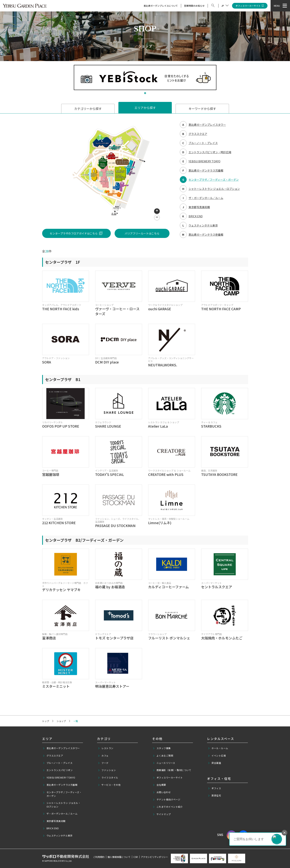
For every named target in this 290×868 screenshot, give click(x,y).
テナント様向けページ (167, 799)
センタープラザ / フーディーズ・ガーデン (62, 794)
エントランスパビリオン (58, 770)
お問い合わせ (162, 792)
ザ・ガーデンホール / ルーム (60, 814)
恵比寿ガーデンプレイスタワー (61, 748)
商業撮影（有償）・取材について (172, 770)
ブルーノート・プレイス (58, 763)
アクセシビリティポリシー (154, 857)
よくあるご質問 (163, 756)
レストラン (106, 748)
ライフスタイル (108, 778)
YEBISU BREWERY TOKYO (59, 778)
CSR (136, 857)
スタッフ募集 (162, 748)
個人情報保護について (119, 857)
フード (103, 763)
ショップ (61, 721)
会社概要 (159, 785)
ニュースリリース (164, 763)
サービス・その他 (109, 785)
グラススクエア (53, 756)
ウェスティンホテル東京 (58, 836)
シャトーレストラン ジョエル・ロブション (62, 805)
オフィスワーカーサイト (250, 6)
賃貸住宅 (214, 795)
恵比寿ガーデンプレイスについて (161, 6)
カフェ (103, 756)
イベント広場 (217, 756)
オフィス (214, 788)
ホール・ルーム (218, 748)
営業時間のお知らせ (194, 6)
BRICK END (51, 828)
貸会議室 (214, 763)
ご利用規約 (99, 857)
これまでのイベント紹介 (168, 807)
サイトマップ (162, 814)
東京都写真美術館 (54, 821)
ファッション (107, 770)
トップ (46, 721)
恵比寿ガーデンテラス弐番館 (60, 785)
